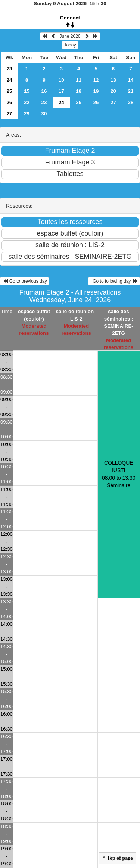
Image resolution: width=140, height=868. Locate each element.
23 (10, 69)
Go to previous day (24, 281)
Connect (70, 18)
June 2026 (70, 36)
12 (96, 80)
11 (79, 80)
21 (131, 91)
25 (10, 91)
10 (61, 80)
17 (61, 91)
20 (113, 91)
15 (27, 91)
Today (70, 45)
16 (44, 91)
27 (113, 102)
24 (10, 80)
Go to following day (114, 281)
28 (131, 102)
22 (27, 102)
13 (113, 80)
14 (131, 80)
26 (10, 102)
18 (79, 91)
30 (44, 114)
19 (96, 91)
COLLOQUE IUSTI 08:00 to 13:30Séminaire (119, 474)
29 (27, 114)
